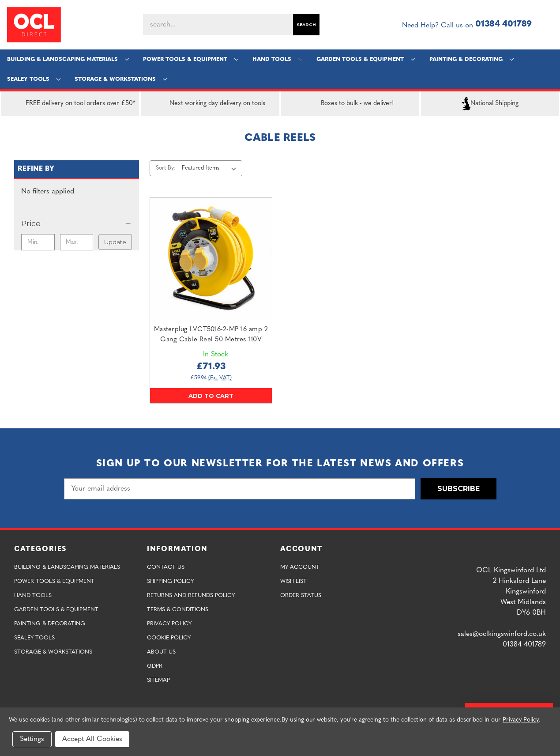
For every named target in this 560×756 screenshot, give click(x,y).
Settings (32, 739)
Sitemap (158, 680)
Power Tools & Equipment (191, 59)
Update (115, 242)
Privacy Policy (169, 624)
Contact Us (166, 567)
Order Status (301, 595)
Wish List (293, 581)
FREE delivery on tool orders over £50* (70, 104)
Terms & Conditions (178, 610)
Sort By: (166, 168)
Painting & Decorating (472, 59)
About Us (161, 652)
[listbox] (211, 168)
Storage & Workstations (121, 79)
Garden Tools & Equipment (366, 59)
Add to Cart (211, 396)
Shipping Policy (170, 581)
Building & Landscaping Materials (68, 59)
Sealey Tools (34, 79)
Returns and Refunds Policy (191, 595)
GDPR (155, 666)
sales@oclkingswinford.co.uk (502, 634)
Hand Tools (277, 59)
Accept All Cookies (92, 739)
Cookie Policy (169, 638)
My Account (300, 567)
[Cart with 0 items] (549, 25)
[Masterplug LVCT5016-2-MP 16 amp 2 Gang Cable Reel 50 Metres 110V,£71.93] (211, 259)
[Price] (77, 223)
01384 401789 (504, 25)
